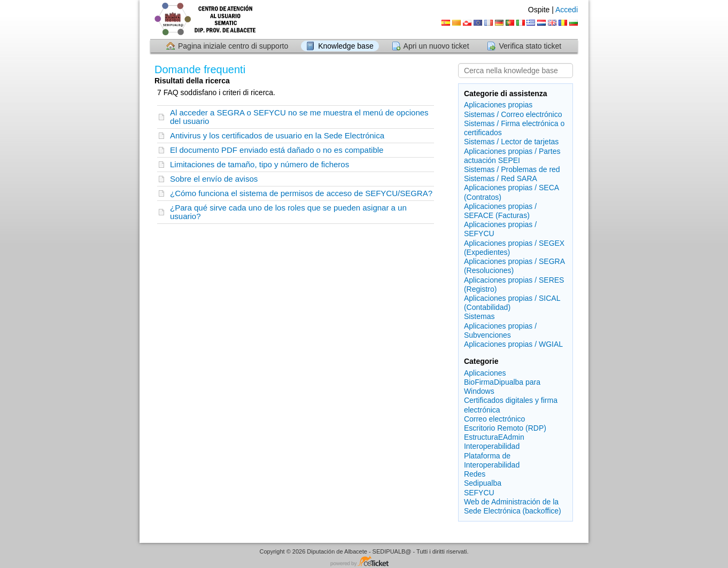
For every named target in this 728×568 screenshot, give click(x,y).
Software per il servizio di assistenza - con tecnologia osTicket (364, 562)
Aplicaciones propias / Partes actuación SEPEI (512, 156)
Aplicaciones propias (498, 105)
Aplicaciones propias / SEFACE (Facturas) (500, 211)
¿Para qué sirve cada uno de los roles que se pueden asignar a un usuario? (288, 212)
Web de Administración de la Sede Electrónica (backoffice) (513, 506)
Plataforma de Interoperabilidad (492, 460)
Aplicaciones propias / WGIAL (513, 344)
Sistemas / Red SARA (501, 178)
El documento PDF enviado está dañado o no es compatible (277, 150)
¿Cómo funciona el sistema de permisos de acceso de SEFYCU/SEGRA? (301, 193)
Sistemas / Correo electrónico (513, 114)
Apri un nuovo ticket (436, 46)
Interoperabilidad (492, 446)
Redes (475, 474)
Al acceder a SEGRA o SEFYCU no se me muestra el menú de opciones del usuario (299, 117)
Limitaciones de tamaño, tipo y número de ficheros (260, 164)
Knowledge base (346, 46)
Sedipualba (483, 483)
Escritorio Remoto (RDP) (505, 428)
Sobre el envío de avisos (214, 179)
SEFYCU (479, 493)
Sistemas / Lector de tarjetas (511, 142)
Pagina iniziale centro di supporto (233, 46)
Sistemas (479, 316)
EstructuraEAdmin (494, 437)
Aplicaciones (485, 373)
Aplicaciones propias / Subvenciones (500, 330)
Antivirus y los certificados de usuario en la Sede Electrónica (277, 135)
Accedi (567, 10)
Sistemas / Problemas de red (512, 169)
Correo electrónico (494, 419)
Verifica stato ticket (530, 46)
